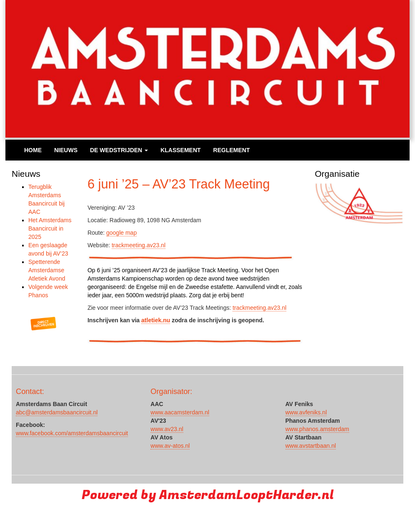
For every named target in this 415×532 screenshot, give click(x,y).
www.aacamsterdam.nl (180, 412)
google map (121, 233)
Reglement (232, 150)
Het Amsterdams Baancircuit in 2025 (50, 228)
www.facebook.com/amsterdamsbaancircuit (72, 433)
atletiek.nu (156, 320)
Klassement (180, 150)
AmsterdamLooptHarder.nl (246, 495)
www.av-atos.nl (170, 446)
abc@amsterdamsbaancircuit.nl (57, 412)
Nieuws (66, 150)
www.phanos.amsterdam (317, 429)
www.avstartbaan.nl (311, 446)
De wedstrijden (119, 150)
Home (33, 150)
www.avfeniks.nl (306, 412)
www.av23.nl (167, 429)
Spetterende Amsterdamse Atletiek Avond (47, 270)
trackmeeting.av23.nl (139, 245)
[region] (359, 203)
